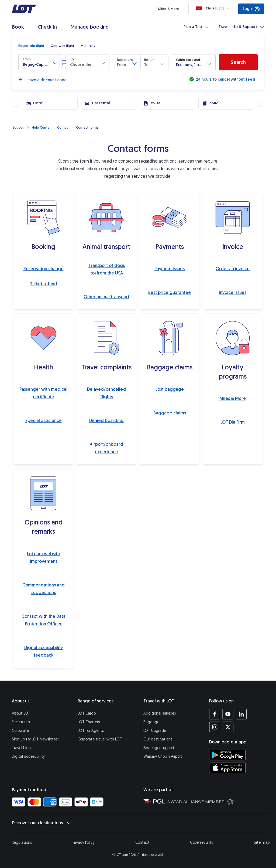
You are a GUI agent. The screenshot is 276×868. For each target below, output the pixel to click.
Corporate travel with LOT (100, 739)
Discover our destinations (42, 823)
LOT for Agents (91, 731)
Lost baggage (170, 389)
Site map (262, 843)
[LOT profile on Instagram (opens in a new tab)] (215, 727)
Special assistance (44, 421)
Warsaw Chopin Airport (163, 757)
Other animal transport (106, 297)
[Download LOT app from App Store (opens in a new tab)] (227, 768)
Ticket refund (44, 284)
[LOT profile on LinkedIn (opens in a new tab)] (241, 714)
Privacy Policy (84, 843)
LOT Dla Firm (233, 422)
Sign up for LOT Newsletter (35, 739)
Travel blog (21, 748)
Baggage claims (170, 413)
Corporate (20, 731)
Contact (142, 843)
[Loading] (214, 8)
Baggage (151, 722)
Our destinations (158, 739)
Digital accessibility (28, 757)
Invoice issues (233, 292)
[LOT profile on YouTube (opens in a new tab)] (228, 714)
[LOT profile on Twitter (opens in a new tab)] (228, 727)
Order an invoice (233, 269)
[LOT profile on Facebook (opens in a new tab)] (215, 714)
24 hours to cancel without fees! (225, 79)
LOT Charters (89, 722)
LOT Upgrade (155, 731)
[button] (40, 62)
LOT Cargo (87, 713)
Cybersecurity (202, 843)
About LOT (21, 713)
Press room (21, 722)
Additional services (160, 713)
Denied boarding (106, 421)
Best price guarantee (170, 292)
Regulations (22, 843)
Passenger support (159, 748)
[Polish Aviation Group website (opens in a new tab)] (154, 801)
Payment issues (170, 269)
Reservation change (44, 269)
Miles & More (233, 398)
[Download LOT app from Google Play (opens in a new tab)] (227, 755)
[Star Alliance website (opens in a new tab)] (201, 801)
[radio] (31, 46)
